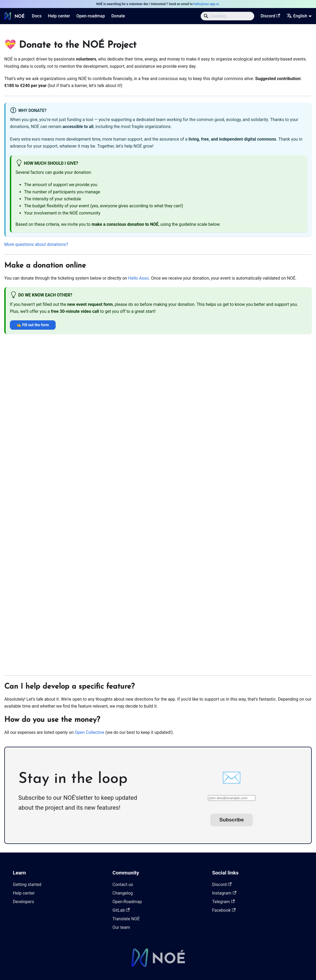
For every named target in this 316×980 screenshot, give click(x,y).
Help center (59, 16)
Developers (23, 902)
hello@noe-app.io (206, 4)
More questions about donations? (36, 244)
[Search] (227, 16)
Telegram (224, 902)
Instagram (224, 893)
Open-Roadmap (127, 902)
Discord (270, 16)
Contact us (123, 885)
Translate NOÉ (126, 919)
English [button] (297, 16)
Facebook (224, 910)
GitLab (121, 910)
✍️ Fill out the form (33, 325)
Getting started (27, 885)
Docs (37, 16)
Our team (121, 927)
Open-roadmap (91, 16)
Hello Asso (138, 278)
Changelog (123, 893)
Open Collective (90, 732)
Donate (118, 16)
